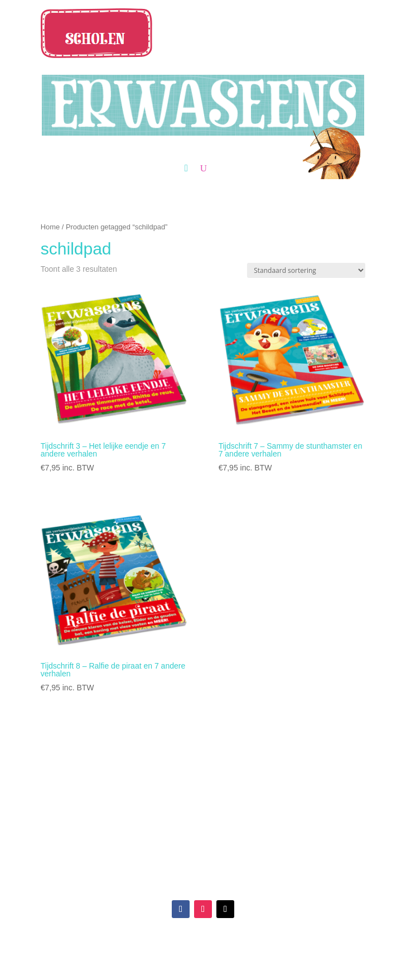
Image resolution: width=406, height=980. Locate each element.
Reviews (122, 809)
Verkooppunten (122, 795)
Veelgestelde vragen (284, 809)
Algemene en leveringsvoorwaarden (284, 822)
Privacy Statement (284, 835)
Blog (122, 835)
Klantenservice (284, 795)
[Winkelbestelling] (306, 270)
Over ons (122, 822)
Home (50, 227)
